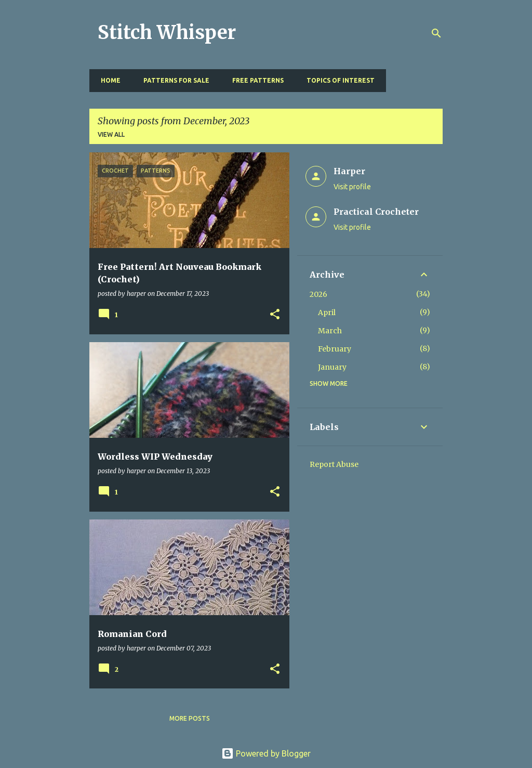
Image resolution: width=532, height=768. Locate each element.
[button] (275, 315)
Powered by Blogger (266, 753)
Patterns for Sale (173, 80)
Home (108, 80)
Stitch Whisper (167, 32)
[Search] (436, 33)
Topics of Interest (337, 80)
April (327, 313)
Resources (413, 80)
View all (111, 134)
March (330, 331)
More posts (190, 718)
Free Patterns (255, 80)
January (332, 367)
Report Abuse (334, 464)
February (335, 349)
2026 (318, 294)
